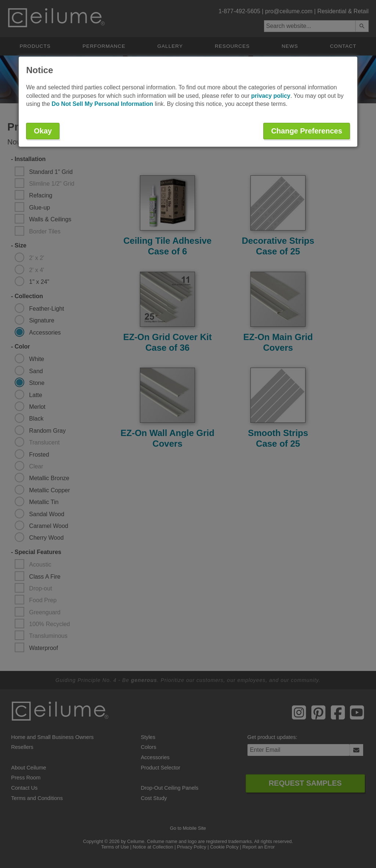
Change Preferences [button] (306, 131)
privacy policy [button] (271, 96)
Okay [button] (43, 131)
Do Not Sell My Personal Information (102, 104)
